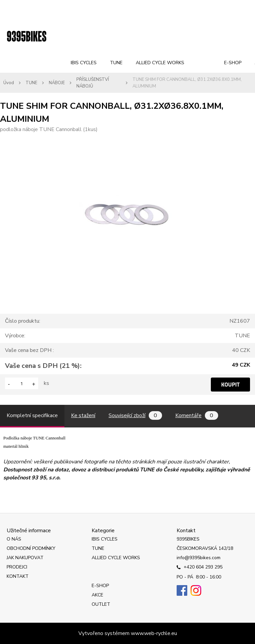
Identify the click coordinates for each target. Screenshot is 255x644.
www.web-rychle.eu (154, 633)
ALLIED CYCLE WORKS (160, 63)
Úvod (9, 83)
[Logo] (27, 37)
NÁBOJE (57, 83)
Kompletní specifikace (32, 415)
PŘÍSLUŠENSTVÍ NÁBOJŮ (93, 83)
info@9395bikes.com (199, 558)
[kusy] (22, 383)
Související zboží (135, 415)
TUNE (116, 63)
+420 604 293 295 (200, 567)
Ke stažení (83, 415)
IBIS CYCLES (84, 63)
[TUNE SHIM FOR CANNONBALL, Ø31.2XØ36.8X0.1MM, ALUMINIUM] (128, 137)
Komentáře (197, 415)
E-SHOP (233, 63)
